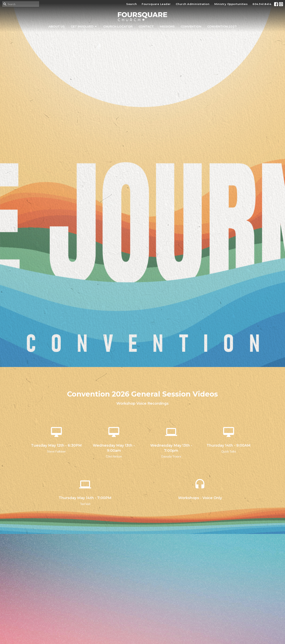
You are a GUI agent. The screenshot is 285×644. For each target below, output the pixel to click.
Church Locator (118, 26)
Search (132, 4)
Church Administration (193, 4)
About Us (57, 26)
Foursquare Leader (156, 4)
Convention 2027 (222, 26)
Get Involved (84, 27)
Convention (191, 26)
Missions (167, 26)
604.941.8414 (262, 4)
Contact (146, 26)
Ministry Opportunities (231, 4)
